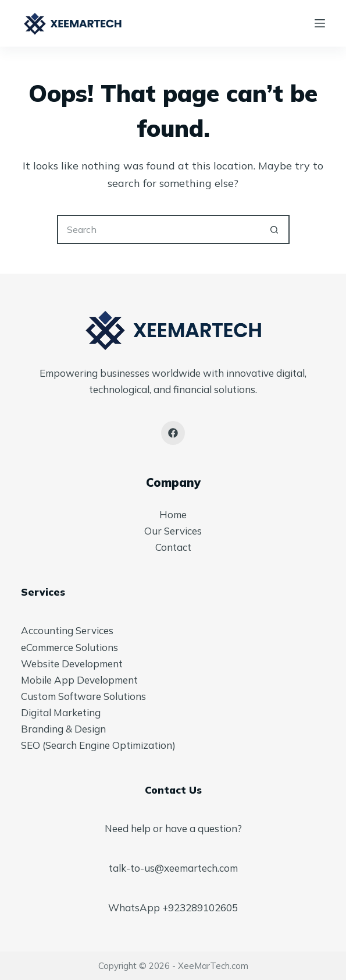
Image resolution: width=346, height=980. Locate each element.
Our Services (173, 531)
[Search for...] (159, 229)
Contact (173, 547)
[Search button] (275, 229)
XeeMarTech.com (213, 966)
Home (173, 514)
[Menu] (320, 23)
